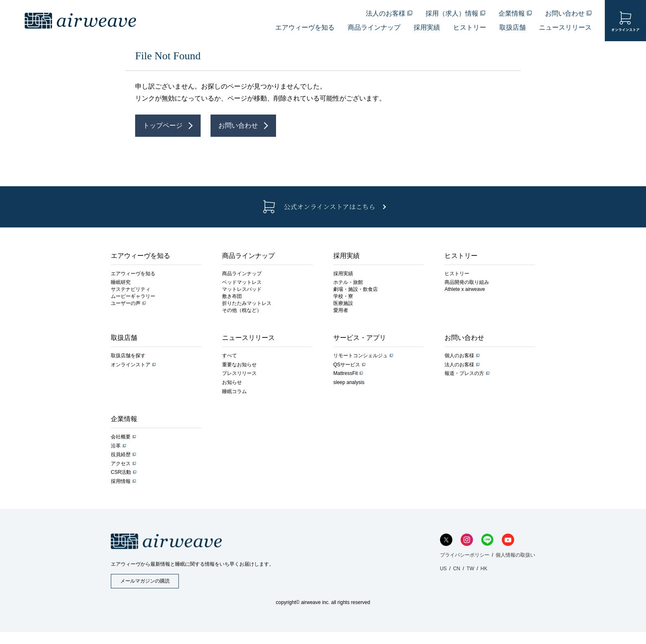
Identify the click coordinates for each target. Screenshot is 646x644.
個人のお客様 (459, 356)
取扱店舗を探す (128, 356)
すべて (229, 356)
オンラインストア (131, 365)
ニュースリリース (565, 27)
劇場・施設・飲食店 (356, 289)
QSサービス (347, 365)
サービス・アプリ (360, 338)
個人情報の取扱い (515, 555)
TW (470, 569)
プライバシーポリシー (465, 555)
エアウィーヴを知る (305, 27)
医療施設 (343, 303)
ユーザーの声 (126, 303)
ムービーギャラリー (133, 296)
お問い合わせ (565, 13)
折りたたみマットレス (247, 303)
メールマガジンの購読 (145, 581)
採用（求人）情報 (452, 13)
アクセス (121, 464)
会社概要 (121, 437)
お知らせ (232, 382)
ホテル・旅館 (348, 282)
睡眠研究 (121, 282)
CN (457, 569)
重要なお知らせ (239, 365)
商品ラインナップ (374, 27)
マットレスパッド (242, 289)
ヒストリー (470, 27)
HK (484, 569)
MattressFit (345, 373)
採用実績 (427, 27)
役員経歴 (121, 454)
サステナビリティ (131, 289)
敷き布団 (232, 296)
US (444, 569)
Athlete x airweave (465, 289)
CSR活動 (121, 472)
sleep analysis (349, 382)
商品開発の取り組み (467, 282)
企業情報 (512, 13)
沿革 (116, 446)
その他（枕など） (242, 310)
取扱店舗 (513, 27)
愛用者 (341, 310)
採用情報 (121, 481)
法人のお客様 (386, 13)
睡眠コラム (234, 391)
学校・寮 (343, 296)
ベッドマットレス (242, 282)
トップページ (163, 125)
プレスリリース (239, 373)
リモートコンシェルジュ (360, 356)
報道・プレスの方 (464, 373)
